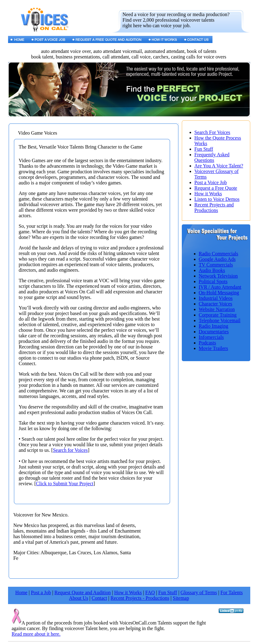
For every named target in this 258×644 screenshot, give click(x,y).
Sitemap (181, 598)
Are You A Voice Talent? (219, 166)
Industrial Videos (216, 298)
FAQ (150, 592)
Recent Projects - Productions (140, 598)
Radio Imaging (214, 326)
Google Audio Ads (217, 259)
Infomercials (211, 337)
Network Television (218, 276)
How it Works (208, 194)
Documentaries (214, 332)
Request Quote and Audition (83, 592)
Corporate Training (218, 315)
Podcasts (208, 343)
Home (21, 592)
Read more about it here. (36, 634)
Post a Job (41, 592)
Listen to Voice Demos (217, 199)
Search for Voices (70, 450)
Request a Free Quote (216, 188)
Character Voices (216, 304)
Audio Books (212, 270)
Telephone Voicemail (220, 320)
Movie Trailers (214, 348)
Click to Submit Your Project (65, 484)
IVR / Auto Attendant (220, 287)
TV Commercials (216, 265)
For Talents (232, 592)
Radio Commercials (219, 254)
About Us (79, 598)
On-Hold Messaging (219, 293)
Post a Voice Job (211, 182)
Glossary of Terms (199, 592)
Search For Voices (212, 132)
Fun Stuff (204, 149)
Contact (99, 598)
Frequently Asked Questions (212, 157)
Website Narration (217, 309)
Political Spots (213, 281)
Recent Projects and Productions (214, 207)
